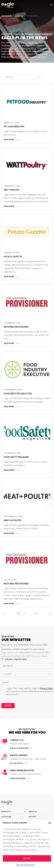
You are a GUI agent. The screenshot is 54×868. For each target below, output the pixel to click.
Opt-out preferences (26, 865)
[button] (50, 823)
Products (6, 812)
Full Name (8, 666)
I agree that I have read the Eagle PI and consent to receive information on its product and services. (30, 691)
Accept (27, 858)
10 (36, 614)
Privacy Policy (47, 688)
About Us (33, 812)
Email (5, 682)
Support (33, 817)
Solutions (6, 817)
